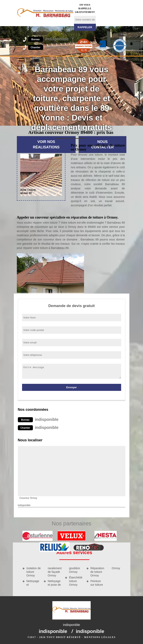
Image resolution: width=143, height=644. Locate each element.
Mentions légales (100, 637)
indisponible (48, 39)
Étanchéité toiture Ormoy (76, 581)
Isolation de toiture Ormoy (34, 572)
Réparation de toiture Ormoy (97, 572)
